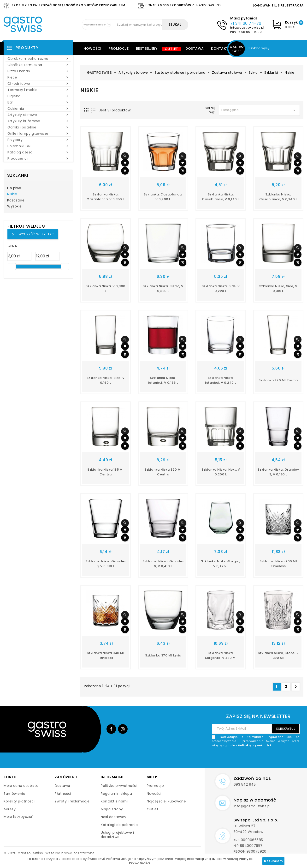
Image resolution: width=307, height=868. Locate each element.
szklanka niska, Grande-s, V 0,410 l (163, 564)
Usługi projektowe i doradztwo (117, 835)
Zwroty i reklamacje (72, 801)
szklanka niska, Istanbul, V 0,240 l (221, 380)
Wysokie (15, 206)
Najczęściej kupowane (166, 801)
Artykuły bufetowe (38, 121)
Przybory (38, 140)
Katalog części (38, 152)
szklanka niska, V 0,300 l (106, 288)
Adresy (10, 809)
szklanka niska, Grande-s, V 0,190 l (278, 472)
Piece (38, 77)
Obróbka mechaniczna (38, 59)
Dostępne (259, 110)
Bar (38, 102)
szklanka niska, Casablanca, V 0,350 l (106, 197)
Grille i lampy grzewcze (38, 134)
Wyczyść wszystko (33, 234)
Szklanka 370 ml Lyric (163, 655)
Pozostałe (16, 200)
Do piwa (14, 188)
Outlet (171, 49)
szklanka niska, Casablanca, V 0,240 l (278, 197)
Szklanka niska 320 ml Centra (163, 472)
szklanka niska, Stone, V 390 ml (278, 655)
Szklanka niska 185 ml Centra (106, 472)
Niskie (12, 194)
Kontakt (220, 49)
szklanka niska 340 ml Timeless (106, 655)
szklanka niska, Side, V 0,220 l (221, 288)
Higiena (38, 96)
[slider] (12, 267)
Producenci (38, 158)
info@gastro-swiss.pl (247, 27)
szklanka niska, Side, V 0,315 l (278, 288)
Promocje (119, 49)
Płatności (63, 794)
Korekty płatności (19, 801)
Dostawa (195, 49)
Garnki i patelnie (38, 127)
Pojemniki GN (38, 146)
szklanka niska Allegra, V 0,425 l (221, 564)
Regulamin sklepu (116, 794)
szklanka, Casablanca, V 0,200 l (163, 197)
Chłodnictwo (38, 84)
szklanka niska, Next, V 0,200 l (221, 472)
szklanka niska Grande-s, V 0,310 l (106, 564)
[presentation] (263, 759)
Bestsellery (147, 49)
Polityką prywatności (254, 745)
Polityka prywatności (119, 786)
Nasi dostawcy (114, 817)
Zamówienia (14, 794)
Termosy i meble (38, 90)
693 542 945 (245, 784)
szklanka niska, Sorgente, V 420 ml (221, 655)
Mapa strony (112, 809)
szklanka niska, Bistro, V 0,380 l (163, 288)
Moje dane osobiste (21, 786)
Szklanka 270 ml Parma (278, 380)
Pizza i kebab (38, 71)
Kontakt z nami (114, 801)
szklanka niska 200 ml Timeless (278, 564)
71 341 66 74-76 (246, 23)
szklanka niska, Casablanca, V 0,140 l (221, 197)
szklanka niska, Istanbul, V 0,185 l (163, 380)
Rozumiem (273, 861)
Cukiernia (38, 109)
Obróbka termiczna (38, 65)
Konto (10, 777)
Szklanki (18, 175)
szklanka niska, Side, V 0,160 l (106, 380)
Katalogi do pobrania (119, 825)
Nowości (92, 49)
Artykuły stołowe (38, 115)
